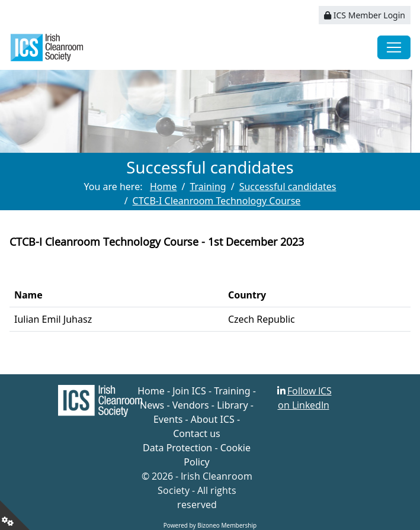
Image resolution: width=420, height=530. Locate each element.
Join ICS (189, 391)
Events (168, 419)
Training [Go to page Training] (208, 187)
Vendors (191, 405)
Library (232, 405)
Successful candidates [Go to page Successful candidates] (288, 187)
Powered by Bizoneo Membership (210, 525)
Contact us (197, 433)
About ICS (213, 419)
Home (151, 391)
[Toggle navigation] (394, 47)
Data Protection (177, 448)
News (152, 405)
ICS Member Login (365, 15)
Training (232, 391)
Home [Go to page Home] (163, 187)
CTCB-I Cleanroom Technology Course (217, 201)
